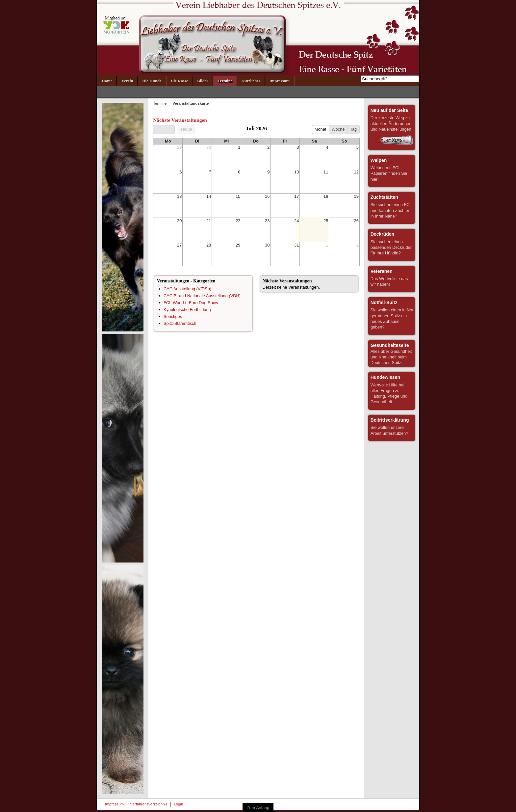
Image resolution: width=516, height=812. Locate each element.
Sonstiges (173, 316)
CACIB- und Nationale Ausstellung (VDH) (202, 296)
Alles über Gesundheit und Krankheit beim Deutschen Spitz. (391, 354)
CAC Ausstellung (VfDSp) (187, 289)
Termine (160, 103)
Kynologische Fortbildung (187, 310)
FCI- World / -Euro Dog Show (191, 303)
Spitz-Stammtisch (180, 323)
